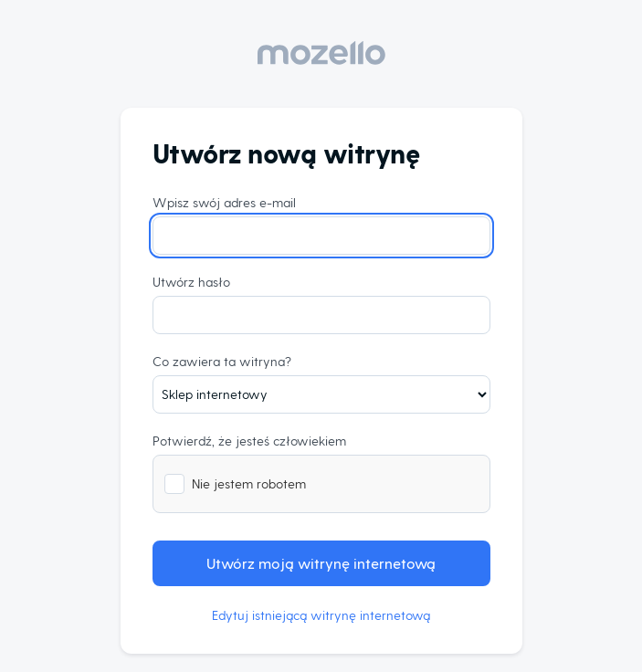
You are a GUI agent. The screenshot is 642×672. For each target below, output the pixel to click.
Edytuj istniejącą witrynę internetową (321, 615)
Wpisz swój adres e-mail (224, 202)
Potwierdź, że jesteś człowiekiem (249, 441)
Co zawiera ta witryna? (222, 361)
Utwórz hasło (191, 282)
